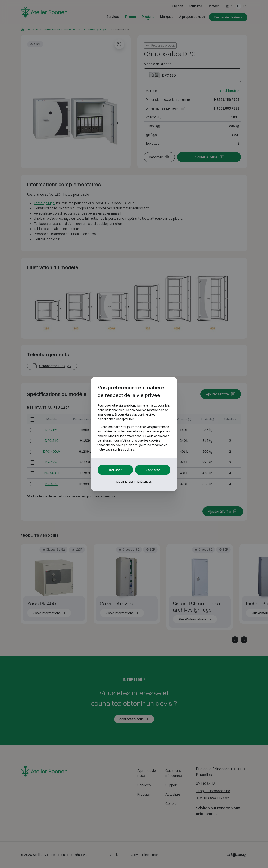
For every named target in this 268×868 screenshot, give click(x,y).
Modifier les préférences (134, 482)
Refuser (115, 470)
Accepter (153, 470)
